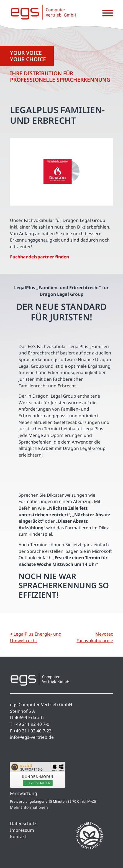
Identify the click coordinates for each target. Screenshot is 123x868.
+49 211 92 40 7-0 (31, 724)
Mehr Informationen (29, 807)
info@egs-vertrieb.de (32, 737)
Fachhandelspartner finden (39, 257)
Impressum (22, 830)
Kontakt (18, 836)
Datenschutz (23, 823)
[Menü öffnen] (108, 13)
